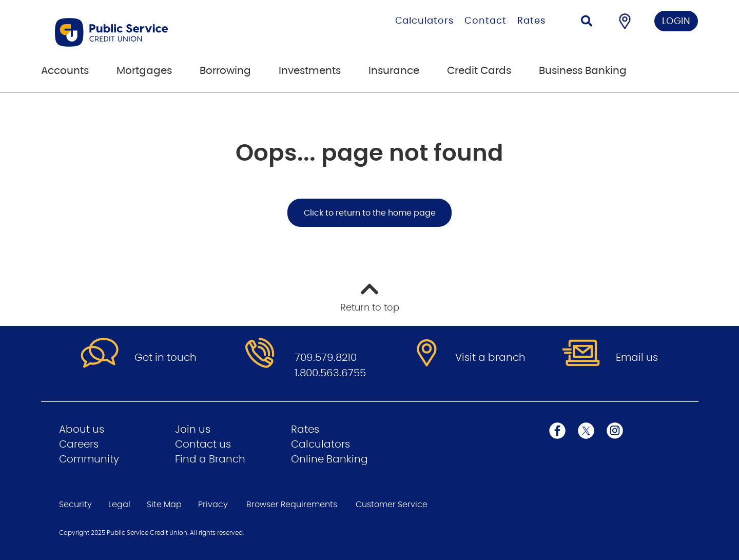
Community (89, 459)
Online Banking (329, 459)
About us (82, 430)
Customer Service (392, 505)
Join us (193, 430)
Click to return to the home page (370, 213)
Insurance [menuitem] (394, 71)
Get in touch (166, 358)
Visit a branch (490, 358)
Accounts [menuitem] (65, 71)
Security (75, 505)
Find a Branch (210, 459)
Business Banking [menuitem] (583, 71)
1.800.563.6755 (330, 373)
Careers (79, 445)
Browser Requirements (292, 505)
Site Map (164, 505)
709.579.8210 (326, 358)
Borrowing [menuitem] (225, 71)
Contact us (203, 445)
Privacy (213, 505)
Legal (119, 505)
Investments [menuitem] (310, 71)
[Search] (587, 22)
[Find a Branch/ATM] (625, 21)
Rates (531, 21)
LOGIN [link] (676, 22)
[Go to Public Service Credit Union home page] (163, 32)
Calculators (424, 21)
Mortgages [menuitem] (144, 71)
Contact (485, 21)
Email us (637, 358)
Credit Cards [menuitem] (479, 71)
